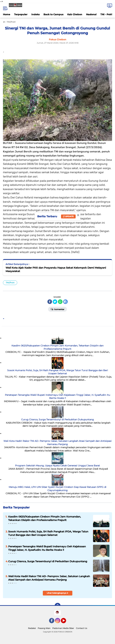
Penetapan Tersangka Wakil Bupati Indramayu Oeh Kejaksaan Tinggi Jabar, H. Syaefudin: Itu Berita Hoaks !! (57, 397)
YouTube (66, 622)
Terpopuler (21, 14)
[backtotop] (58, 606)
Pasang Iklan (44, 628)
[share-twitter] (55, 302)
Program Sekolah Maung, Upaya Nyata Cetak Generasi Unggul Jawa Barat (57, 466)
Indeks (35, 14)
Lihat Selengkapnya (57, 593)
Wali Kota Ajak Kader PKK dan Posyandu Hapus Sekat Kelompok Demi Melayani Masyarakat (56, 269)
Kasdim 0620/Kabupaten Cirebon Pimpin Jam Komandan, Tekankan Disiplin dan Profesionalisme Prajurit (57, 347)
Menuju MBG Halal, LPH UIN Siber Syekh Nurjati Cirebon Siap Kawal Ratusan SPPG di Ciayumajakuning (57, 489)
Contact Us (82, 628)
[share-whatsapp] (60, 302)
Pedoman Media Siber (63, 628)
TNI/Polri (10, 283)
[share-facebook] (50, 302)
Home (7, 14)
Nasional (91, 14)
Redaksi (32, 628)
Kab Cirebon (75, 14)
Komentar (57, 309)
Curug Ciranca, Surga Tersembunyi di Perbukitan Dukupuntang (57, 420)
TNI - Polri (106, 14)
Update (68, 216)
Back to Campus (53, 14)
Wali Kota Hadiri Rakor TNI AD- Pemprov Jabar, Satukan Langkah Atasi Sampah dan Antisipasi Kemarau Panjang (57, 443)
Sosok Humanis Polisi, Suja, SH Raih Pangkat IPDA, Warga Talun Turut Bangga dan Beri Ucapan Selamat (58, 372)
